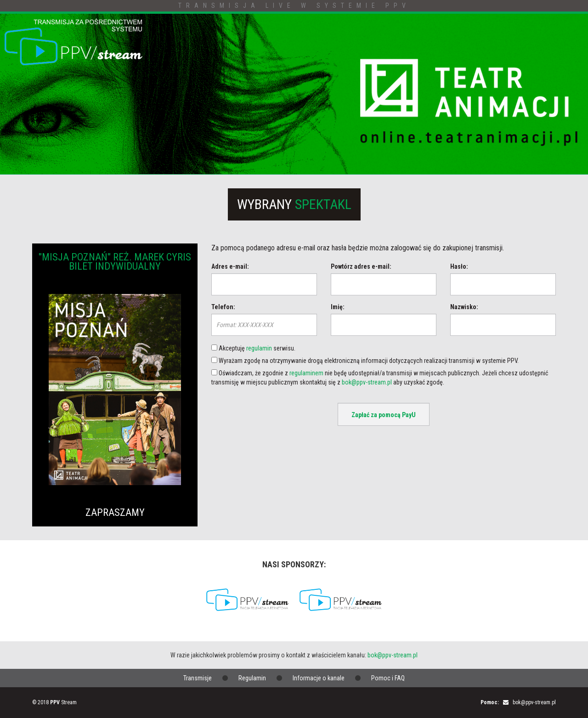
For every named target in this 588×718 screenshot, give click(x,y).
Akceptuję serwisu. (253, 348)
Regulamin (252, 678)
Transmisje (198, 678)
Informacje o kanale (319, 678)
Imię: (338, 307)
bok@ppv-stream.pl (367, 382)
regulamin (259, 348)
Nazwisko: (464, 307)
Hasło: (459, 266)
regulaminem (306, 373)
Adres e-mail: (230, 266)
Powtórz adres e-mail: (361, 266)
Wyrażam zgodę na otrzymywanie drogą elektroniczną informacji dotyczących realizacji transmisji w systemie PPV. (365, 361)
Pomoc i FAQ (388, 678)
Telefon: (223, 307)
